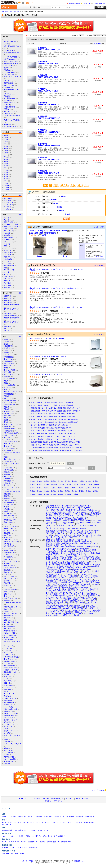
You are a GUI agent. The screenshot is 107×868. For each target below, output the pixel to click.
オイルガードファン (9, 637)
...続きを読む (99, 257)
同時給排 (7, 235)
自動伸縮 (7, 763)
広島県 (53, 491)
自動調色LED (8, 711)
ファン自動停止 (9, 557)
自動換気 (7, 511)
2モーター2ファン (9, 650)
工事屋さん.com (80, 861)
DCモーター (8, 444)
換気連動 (7, 496)
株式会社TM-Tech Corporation (40, 269)
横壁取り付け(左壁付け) (11, 305)
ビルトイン (7, 329)
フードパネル (8, 750)
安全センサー (8, 485)
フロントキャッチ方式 (10, 668)
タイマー (6, 377)
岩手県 (46, 481)
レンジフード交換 (58, 269)
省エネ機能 (7, 544)
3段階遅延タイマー (10, 590)
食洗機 (4, 822)
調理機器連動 (8, 357)
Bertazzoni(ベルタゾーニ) (12, 53)
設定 (70, 463)
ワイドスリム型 (8, 277)
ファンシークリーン (9, 363)
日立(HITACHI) (9, 50)
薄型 (5, 268)
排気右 (6, 381)
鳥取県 (32, 491)
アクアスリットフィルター (11, 607)
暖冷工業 (7, 96)
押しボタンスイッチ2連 (11, 433)
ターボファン (8, 207)
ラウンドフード (8, 257)
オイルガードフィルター (11, 392)
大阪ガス (7, 109)
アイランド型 (8, 255)
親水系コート (8, 611)
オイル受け (7, 563)
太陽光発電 (6, 853)
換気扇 (42, 842)
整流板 (6, 340)
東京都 (46, 484)
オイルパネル (8, 359)
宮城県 (53, 481)
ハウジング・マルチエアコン (18, 842)
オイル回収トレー (9, 659)
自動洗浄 (7, 509)
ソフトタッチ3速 (9, 435)
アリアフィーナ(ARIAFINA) (12, 120)
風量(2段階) (8, 700)
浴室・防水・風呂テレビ (22, 830)
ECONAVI (7, 559)
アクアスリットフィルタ (10, 709)
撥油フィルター (8, 566)
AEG (5, 40)
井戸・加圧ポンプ (60, 836)
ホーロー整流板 (9, 379)
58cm (6, 142)
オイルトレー (8, 596)
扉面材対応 (7, 690)
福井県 (83, 484)
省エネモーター (9, 572)
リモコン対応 (8, 522)
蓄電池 (22, 853)
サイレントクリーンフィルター (13, 735)
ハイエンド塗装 (8, 468)
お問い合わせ (58, 801)
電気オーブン (46, 822)
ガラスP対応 (8, 648)
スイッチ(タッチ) (9, 616)
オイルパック (8, 366)
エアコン (4, 842)
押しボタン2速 (8, 470)
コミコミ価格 (97, 43)
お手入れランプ (9, 546)
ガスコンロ (21, 822)
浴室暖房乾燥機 (7, 830)
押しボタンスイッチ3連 (11, 657)
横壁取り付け (8, 313)
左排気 (6, 729)
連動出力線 (7, 427)
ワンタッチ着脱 (8, 718)
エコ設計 (7, 755)
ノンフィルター (8, 403)
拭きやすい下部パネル (11, 622)
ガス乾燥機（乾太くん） (65, 842)
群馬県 (95, 481)
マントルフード (8, 231)
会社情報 (48, 801)
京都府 (67, 488)
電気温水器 (48, 817)
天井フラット (8, 283)
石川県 (76, 484)
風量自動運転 (8, 640)
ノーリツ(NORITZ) (9, 103)
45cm (6, 135)
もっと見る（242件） (99, 265)
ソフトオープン (8, 655)
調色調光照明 (8, 550)
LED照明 (7, 342)
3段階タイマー (8, 498)
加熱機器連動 (8, 346)
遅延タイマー (8, 618)
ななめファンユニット (10, 487)
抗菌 (5, 457)
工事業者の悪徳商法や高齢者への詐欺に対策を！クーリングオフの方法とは (57, 448)
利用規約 (46, 799)
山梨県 (90, 484)
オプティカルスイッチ (10, 459)
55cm (6, 140)
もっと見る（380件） (99, 334)
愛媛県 (81, 491)
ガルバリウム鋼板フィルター (12, 642)
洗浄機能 (7, 474)
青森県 (39, 481)
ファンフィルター (9, 576)
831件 (44, 235)
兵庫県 (81, 488)
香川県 (74, 491)
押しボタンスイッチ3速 (11, 542)
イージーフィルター (10, 694)
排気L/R (6, 407)
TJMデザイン (8, 81)
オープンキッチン (9, 437)
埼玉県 (32, 484)
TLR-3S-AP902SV (60, 338)
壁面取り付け (8, 296)
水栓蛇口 (21, 836)
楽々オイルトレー (9, 581)
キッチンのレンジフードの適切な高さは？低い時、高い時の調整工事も (55, 419)
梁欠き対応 (7, 624)
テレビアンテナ (22, 848)
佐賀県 (32, 494)
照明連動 (7, 472)
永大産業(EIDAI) (9, 98)
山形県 (67, 481)
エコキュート (38, 817)
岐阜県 (32, 488)
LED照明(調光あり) (10, 568)
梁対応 (6, 368)
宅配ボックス (33, 848)
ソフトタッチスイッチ (10, 555)
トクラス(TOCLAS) (10, 107)
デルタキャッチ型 (9, 266)
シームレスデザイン (10, 526)
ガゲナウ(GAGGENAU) (11, 46)
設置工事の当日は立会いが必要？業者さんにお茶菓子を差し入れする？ (56, 442)
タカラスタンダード (10, 111)
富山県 (69, 484)
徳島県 (67, 491)
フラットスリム (8, 250)
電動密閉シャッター (10, 716)
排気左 (6, 383)
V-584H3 (63, 357)
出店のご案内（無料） (100, 3)
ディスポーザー (7, 825)
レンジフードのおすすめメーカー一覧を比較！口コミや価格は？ (52, 402)
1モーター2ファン (9, 540)
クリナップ (7, 105)
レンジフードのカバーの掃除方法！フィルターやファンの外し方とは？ (54, 436)
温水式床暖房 (51, 842)
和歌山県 (96, 488)
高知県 (88, 491)
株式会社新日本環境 (36, 233)
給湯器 (4, 817)
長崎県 (39, 494)
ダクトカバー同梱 (9, 633)
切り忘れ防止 (8, 722)
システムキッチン (68, 822)
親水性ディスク (8, 726)
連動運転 (7, 600)
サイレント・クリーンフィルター (13, 744)
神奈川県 (54, 484)
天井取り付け (8, 300)
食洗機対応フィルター (11, 672)
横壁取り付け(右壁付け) (11, 309)
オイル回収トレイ (9, 761)
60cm (6, 146)
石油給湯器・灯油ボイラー (75, 817)
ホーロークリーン (9, 531)
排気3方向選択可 (9, 626)
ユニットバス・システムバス (39, 830)
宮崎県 (60, 494)
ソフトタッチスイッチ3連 (11, 424)
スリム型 (6, 218)
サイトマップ (69, 799)
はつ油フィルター (9, 692)
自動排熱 (7, 570)
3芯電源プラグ (8, 705)
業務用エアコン (33, 842)
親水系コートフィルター (11, 720)
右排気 (6, 740)
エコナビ (6, 524)
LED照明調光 (8, 461)
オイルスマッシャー (10, 411)
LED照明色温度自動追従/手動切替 (58, 569)
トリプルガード (8, 483)
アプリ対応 (7, 663)
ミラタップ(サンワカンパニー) (13, 77)
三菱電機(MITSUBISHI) (12, 90)
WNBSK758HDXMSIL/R (58, 231)
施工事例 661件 (51, 233)
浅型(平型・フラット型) (11, 224)
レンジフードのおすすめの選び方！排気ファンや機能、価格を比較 (53, 414)
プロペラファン (8, 203)
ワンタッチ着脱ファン (10, 374)
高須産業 (7, 70)
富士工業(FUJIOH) (10, 127)
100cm (6, 185)
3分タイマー (8, 387)
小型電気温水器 (59, 817)
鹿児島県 (68, 494)
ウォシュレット (11, 836)
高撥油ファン (8, 592)
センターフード (8, 248)
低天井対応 (7, 372)
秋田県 (60, 481)
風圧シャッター (8, 629)
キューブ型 (7, 240)
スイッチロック (8, 548)
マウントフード (8, 281)
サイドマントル (8, 253)
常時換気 (7, 348)
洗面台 (28, 836)
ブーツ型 (6, 272)
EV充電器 (15, 853)
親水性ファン (8, 653)
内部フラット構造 (9, 516)
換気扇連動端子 (9, 703)
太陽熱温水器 (89, 817)
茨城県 (81, 481)
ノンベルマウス (8, 646)
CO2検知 (7, 679)
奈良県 (88, 488)
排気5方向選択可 (9, 666)
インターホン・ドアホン (9, 848)
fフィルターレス (8, 753)
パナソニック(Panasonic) (12, 116)
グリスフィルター (9, 585)
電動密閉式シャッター (11, 429)
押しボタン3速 (8, 413)
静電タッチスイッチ (10, 631)
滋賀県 (60, 488)
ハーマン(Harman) (10, 72)
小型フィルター (8, 674)
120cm (6, 187)
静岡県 (39, 488)
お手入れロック (8, 505)
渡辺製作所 (7, 124)
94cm (6, 177)
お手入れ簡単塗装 (10, 385)
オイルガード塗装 (9, 370)
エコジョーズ (12, 817)
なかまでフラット (9, 500)
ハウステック (8, 94)
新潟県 (62, 484)
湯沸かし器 (22, 817)
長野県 (97, 484)
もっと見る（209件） (99, 227)
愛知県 (46, 488)
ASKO (6, 44)
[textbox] (73, 7)
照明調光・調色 (9, 529)
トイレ (3, 836)
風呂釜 (30, 817)
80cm (6, 159)
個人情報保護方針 (57, 799)
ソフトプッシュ (8, 676)
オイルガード (8, 446)
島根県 (39, 491)
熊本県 (46, 494)
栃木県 (88, 481)
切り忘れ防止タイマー (11, 520)
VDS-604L (59, 375)
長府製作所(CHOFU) (11, 63)
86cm (6, 163)
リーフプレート (8, 476)
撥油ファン (7, 748)
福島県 (74, 481)
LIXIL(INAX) (8, 113)
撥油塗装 (7, 533)
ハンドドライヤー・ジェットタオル (42, 836)
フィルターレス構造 (10, 759)
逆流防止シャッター (10, 731)
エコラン (6, 440)
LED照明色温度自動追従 (12, 453)
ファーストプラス (9, 66)
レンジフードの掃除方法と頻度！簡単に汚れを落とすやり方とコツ (53, 431)
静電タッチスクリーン (10, 713)
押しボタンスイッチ (10, 661)
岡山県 (46, 491)
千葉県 (39, 484)
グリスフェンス (8, 685)
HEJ (5, 48)
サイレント (7, 574)
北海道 (32, 481)
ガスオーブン (57, 822)
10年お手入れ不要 (10, 698)
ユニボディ (7, 490)
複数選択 (63, 196)
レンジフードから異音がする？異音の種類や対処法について (51, 425)
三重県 (53, 488)
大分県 (53, 494)
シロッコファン (8, 198)
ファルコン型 (8, 285)
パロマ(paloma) (9, 74)
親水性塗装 (7, 450)
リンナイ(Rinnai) (9, 85)
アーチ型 (7, 261)
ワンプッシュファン (9, 535)
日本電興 (7, 87)
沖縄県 (76, 494)
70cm (6, 150)
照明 (5, 390)
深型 (5, 246)
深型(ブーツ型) (9, 222)
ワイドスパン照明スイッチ (12, 463)
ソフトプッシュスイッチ (10, 598)
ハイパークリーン (9, 518)
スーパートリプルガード (11, 613)
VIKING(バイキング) (10, 42)
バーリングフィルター (10, 724)
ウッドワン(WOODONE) (11, 61)
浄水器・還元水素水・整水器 (84, 822)
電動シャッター (8, 594)
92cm (6, 172)
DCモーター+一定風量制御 (13, 603)
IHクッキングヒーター (33, 822)
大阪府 (74, 488)
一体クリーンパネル (10, 579)
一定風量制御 (8, 431)
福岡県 (95, 491)
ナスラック (7, 100)
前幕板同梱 (7, 481)
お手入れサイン (9, 513)
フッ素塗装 (7, 742)
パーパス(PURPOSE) (11, 57)
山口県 (60, 491)
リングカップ (7, 696)
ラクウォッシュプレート (10, 561)
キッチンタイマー (9, 553)
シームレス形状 (9, 707)
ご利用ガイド (86, 3)
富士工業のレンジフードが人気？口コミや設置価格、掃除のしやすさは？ (55, 408)
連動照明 (7, 583)
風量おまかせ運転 (10, 405)
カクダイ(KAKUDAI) (10, 59)
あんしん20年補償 (75, 3)
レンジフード (33, 231)
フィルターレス (8, 355)
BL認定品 (7, 537)
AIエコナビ (7, 733)
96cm (6, 181)
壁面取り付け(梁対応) (11, 316)
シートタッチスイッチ (10, 635)
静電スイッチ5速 (9, 503)
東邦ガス (7, 68)
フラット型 (7, 274)
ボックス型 (7, 233)
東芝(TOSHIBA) (9, 83)
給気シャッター (8, 620)
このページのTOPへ (99, 790)
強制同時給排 (8, 237)
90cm (6, 168)
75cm (6, 155)
